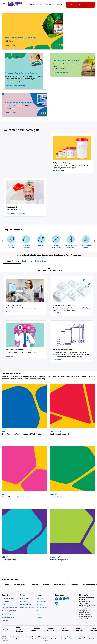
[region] (48, 242)
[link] (10, 598)
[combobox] (52, 4)
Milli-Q (5, 557)
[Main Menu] (4, 4)
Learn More (57, 313)
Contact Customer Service (16, 214)
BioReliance (55, 557)
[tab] (12, 261)
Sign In (18, 255)
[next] (95, 242)
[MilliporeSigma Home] (16, 4)
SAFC (4, 494)
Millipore (6, 431)
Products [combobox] (32, 4)
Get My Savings (58, 170)
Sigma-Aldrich (56, 431)
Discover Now (11, 312)
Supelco (54, 494)
